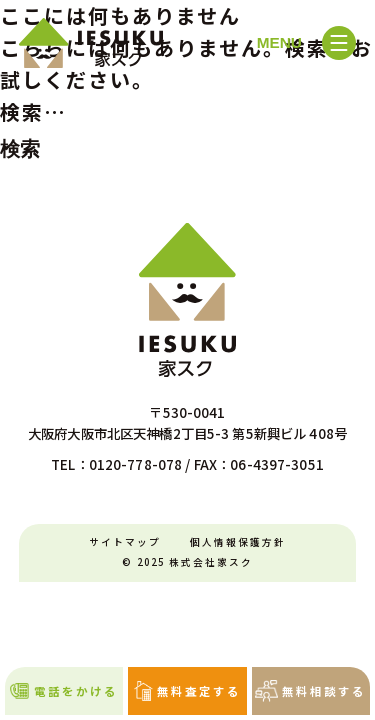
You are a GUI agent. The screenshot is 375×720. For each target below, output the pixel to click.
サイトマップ (125, 542)
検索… (33, 111)
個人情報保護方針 (238, 542)
